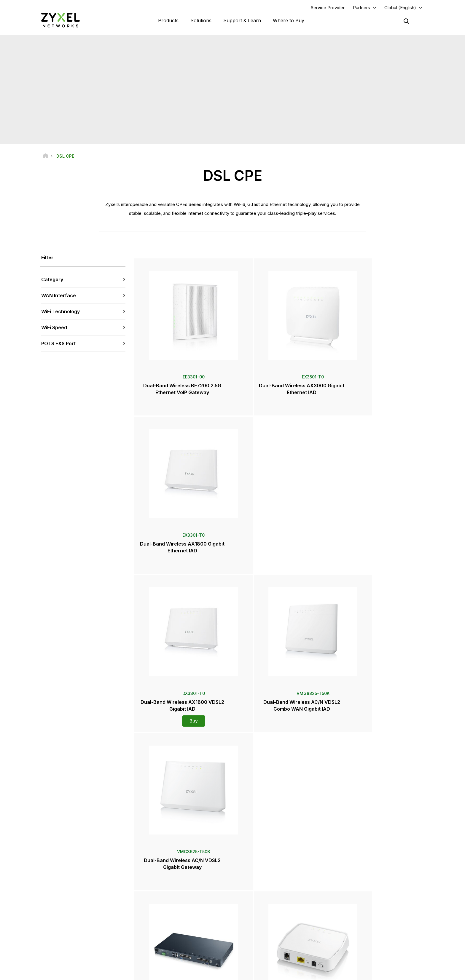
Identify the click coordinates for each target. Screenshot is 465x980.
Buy (182, 563)
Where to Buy (289, 21)
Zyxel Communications (363, 952)
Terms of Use (334, 973)
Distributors (258, 898)
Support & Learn (242, 21)
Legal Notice (300, 973)
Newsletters (259, 942)
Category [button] (52, 280)
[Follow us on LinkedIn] (77, 939)
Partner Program (357, 889)
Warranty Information (171, 908)
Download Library (169, 898)
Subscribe (115, 903)
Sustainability (355, 932)
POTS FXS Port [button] (58, 344)
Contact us (232, 834)
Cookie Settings (409, 973)
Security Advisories (170, 918)
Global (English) (400, 8)
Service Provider (328, 8)
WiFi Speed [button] (54, 328)
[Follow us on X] (92, 939)
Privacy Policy (371, 973)
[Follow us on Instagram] (106, 939)
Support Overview (169, 879)
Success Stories (357, 942)
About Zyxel (354, 922)
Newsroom (261, 912)
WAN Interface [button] (59, 296)
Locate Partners (262, 889)
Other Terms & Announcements (181, 928)
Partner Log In (355, 879)
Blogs (253, 952)
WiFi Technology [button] (60, 312)
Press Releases (262, 922)
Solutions (201, 21)
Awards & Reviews (264, 932)
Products (168, 21)
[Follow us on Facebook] (46, 939)
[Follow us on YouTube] (62, 939)
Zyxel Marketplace (265, 879)
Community (163, 889)
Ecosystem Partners (361, 898)
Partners (362, 8)
